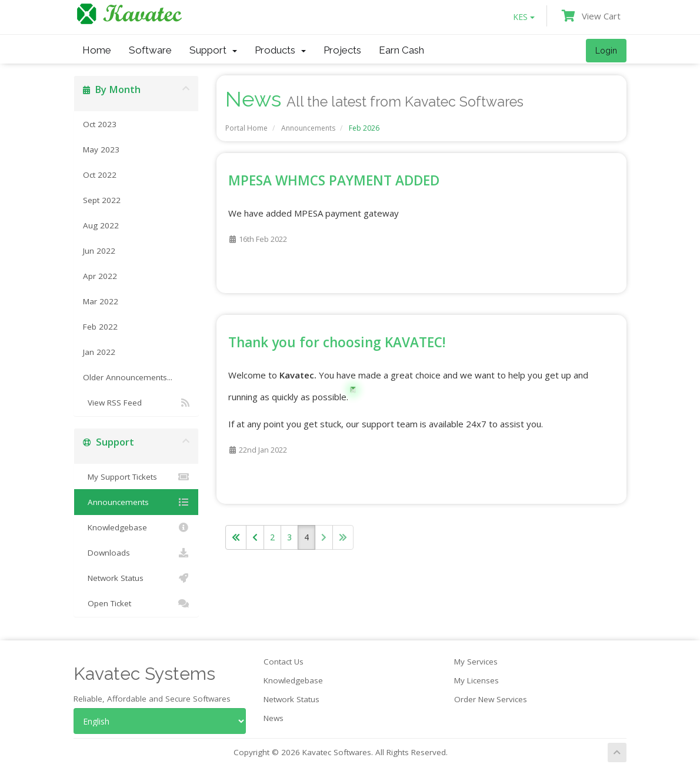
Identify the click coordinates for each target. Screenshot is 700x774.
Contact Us (284, 662)
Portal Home (246, 128)
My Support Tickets (136, 477)
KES (524, 17)
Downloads (136, 553)
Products (280, 50)
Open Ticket (136, 603)
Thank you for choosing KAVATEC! (337, 342)
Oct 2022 (100, 175)
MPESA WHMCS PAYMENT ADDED (334, 180)
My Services (476, 662)
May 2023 (101, 150)
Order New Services (491, 699)
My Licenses (476, 680)
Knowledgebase (136, 527)
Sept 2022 (102, 200)
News (274, 718)
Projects (342, 50)
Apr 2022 (100, 276)
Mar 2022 (101, 301)
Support (213, 50)
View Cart (591, 16)
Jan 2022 (99, 352)
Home (97, 50)
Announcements (308, 128)
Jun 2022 (99, 251)
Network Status (136, 578)
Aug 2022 (101, 225)
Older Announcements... (128, 377)
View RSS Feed (136, 403)
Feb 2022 (100, 327)
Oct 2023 (100, 124)
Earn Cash (401, 50)
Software (150, 50)
